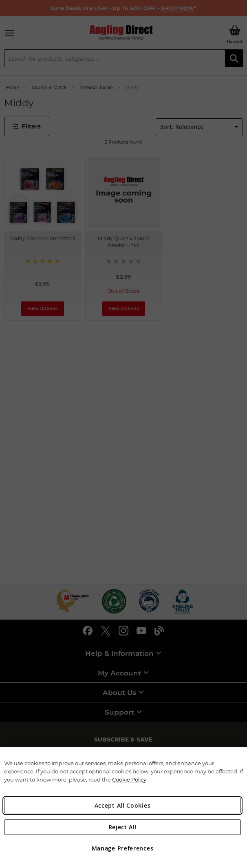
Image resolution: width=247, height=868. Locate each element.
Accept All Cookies (123, 805)
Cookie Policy (129, 779)
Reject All (123, 827)
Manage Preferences (123, 848)
